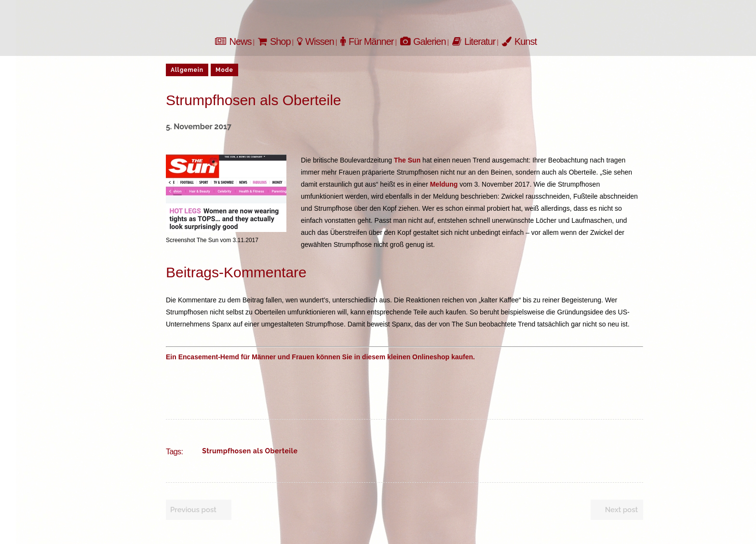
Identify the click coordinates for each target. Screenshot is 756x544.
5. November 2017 (199, 127)
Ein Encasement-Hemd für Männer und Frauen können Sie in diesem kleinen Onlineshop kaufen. (320, 357)
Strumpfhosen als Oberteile (250, 451)
